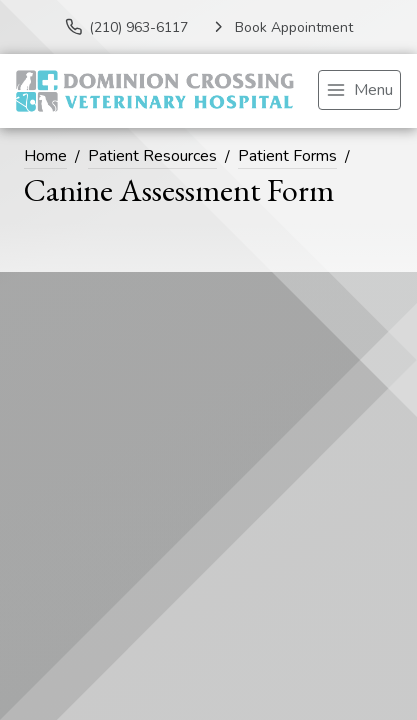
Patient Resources (152, 156)
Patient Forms (287, 156)
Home (45, 156)
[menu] (359, 90)
